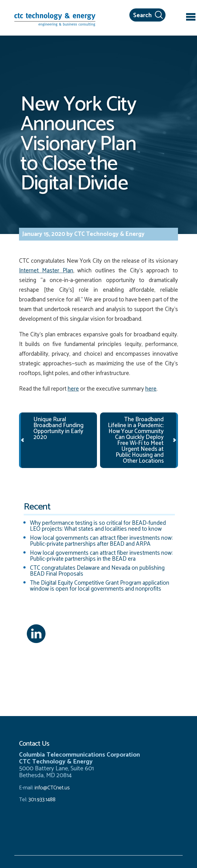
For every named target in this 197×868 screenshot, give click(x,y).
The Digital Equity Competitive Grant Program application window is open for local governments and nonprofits (100, 586)
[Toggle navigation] (191, 18)
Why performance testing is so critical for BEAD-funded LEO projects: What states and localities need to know (98, 526)
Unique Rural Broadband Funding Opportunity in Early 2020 (58, 428)
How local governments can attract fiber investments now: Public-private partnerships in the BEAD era (101, 556)
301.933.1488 (41, 800)
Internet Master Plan (46, 271)
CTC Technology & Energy (109, 234)
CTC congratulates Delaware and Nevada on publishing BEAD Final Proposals (97, 571)
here (73, 389)
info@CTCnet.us (52, 788)
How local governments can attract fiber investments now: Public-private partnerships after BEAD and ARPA (101, 541)
